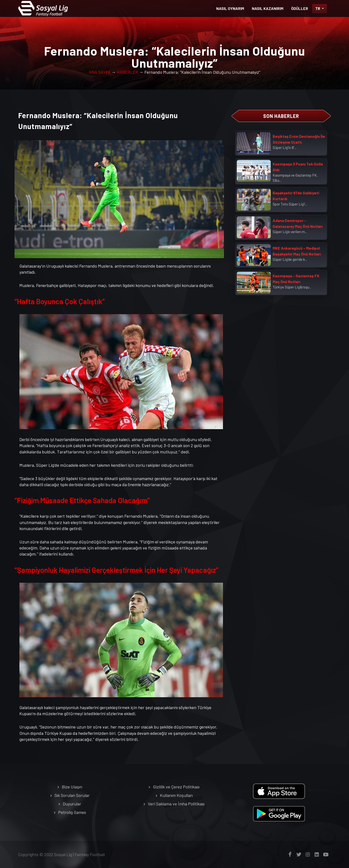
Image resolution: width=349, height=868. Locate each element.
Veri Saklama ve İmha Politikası (176, 804)
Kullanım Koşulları (176, 795)
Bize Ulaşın (72, 787)
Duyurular (72, 804)
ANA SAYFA (100, 72)
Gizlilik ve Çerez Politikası (176, 787)
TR (318, 8)
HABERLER (127, 72)
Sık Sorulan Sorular (72, 795)
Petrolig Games (72, 812)
